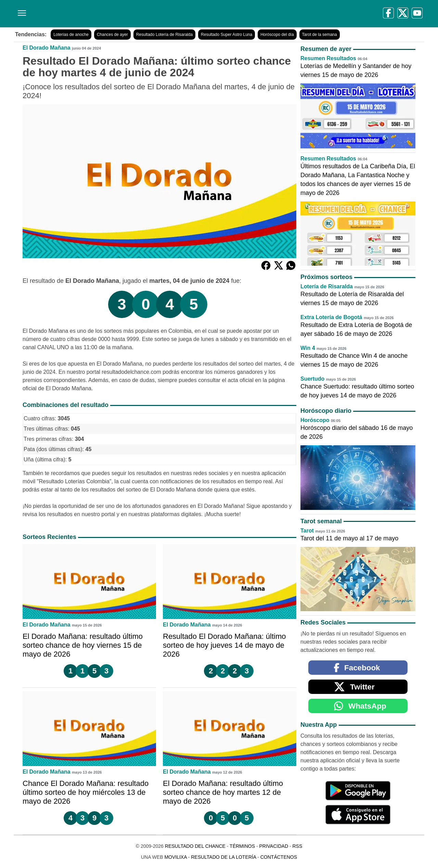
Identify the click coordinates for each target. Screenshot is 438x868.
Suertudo (312, 379)
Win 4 (308, 348)
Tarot (307, 531)
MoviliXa (175, 857)
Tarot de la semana (320, 35)
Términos (242, 846)
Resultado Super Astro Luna (227, 35)
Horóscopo (315, 420)
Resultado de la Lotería (223, 857)
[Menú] (21, 10)
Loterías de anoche (71, 35)
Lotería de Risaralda (327, 286)
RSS (297, 846)
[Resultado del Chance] (113, 14)
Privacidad (274, 846)
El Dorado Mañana (47, 48)
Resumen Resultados (328, 58)
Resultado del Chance (195, 846)
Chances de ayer (112, 35)
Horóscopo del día (277, 35)
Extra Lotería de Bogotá (331, 317)
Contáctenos (279, 857)
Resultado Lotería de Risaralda (164, 35)
